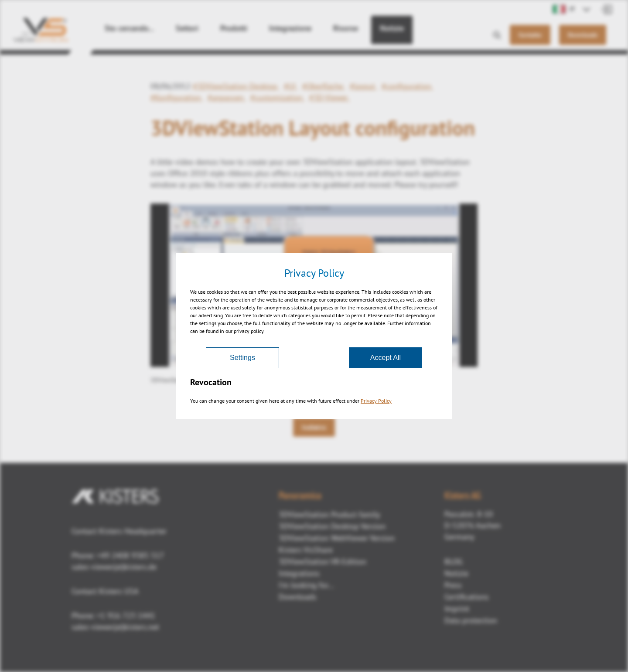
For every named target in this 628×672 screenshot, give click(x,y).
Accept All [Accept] (386, 358)
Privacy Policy (376, 401)
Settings (242, 358)
